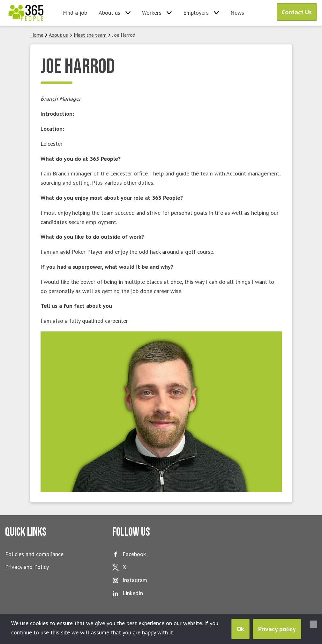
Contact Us (297, 12)
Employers (196, 13)
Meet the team (90, 35)
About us (109, 13)
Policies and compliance (34, 554)
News (237, 13)
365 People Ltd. (26, 13)
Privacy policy (277, 629)
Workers (152, 13)
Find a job (75, 13)
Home (37, 35)
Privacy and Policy (27, 567)
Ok (240, 629)
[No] (313, 624)
